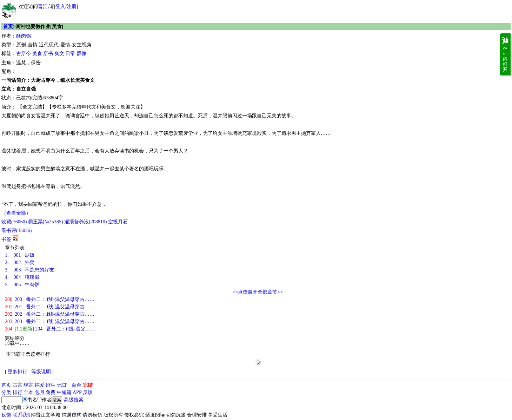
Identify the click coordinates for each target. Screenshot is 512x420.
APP (77, 392)
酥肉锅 (24, 36)
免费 (51, 392)
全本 (28, 392)
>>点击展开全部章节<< (258, 292)
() (14, 222)
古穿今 (24, 54)
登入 (60, 6)
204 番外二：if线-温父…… (50, 329)
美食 (37, 54)
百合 (77, 385)
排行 (18, 392)
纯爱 (40, 385)
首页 (8, 27)
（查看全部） (16, 213)
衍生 (51, 385)
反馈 (88, 392)
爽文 (59, 54)
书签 (6, 239)
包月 (40, 392)
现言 (28, 385)
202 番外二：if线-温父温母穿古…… (50, 314)
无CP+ (64, 385)
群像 (81, 54)
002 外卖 (20, 262)
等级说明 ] (42, 372)
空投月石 (118, 222)
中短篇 (64, 392)
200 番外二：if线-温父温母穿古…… (50, 299)
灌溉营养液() (85, 222)
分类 (6, 392)
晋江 (43, 6)
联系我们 (22, 415)
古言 (18, 385)
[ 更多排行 (16, 372)
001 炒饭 (20, 255)
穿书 (48, 54)
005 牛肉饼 (22, 285)
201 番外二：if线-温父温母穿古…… (50, 307)
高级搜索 (74, 400)
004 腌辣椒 (22, 277)
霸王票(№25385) (46, 222)
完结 (88, 385)
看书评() (16, 231)
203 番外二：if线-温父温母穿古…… (50, 321)
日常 (70, 54)
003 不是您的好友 (29, 270)
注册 (72, 6)
